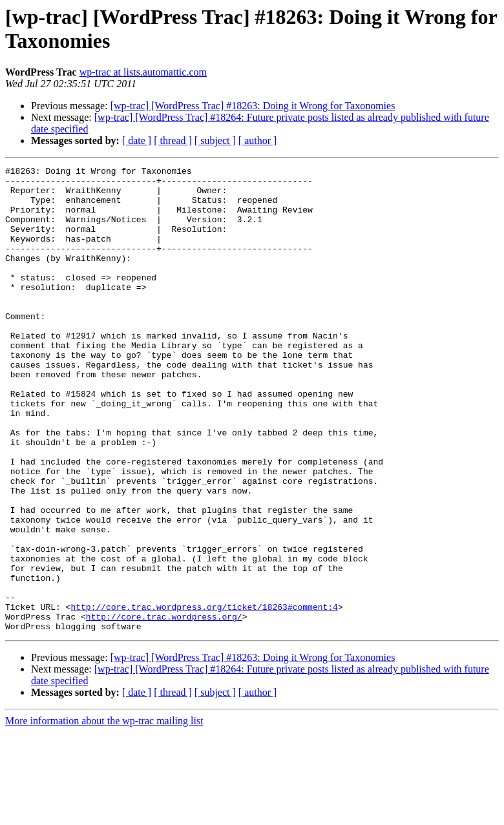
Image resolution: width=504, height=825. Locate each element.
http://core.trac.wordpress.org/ (164, 707)
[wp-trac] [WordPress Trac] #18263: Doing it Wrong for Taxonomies (253, 106)
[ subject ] (215, 141)
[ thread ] (173, 141)
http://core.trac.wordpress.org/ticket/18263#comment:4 (204, 696)
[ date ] (137, 141)
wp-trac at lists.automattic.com (143, 72)
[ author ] (258, 141)
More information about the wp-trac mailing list (104, 814)
